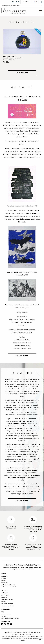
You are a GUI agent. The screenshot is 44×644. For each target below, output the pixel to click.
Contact (4, 616)
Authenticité (5, 593)
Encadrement (5, 595)
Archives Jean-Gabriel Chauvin (11, 587)
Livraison (4, 597)
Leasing (4, 602)
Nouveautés (5, 583)
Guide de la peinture (7, 606)
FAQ (3, 612)
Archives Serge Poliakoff (8, 585)
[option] (22, 49)
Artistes (4, 578)
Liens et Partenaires (7, 614)
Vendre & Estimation (7, 599)
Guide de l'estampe (7, 604)
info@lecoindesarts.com (25, 634)
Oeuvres (4, 580)
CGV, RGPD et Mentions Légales (10, 618)
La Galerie (4, 576)
